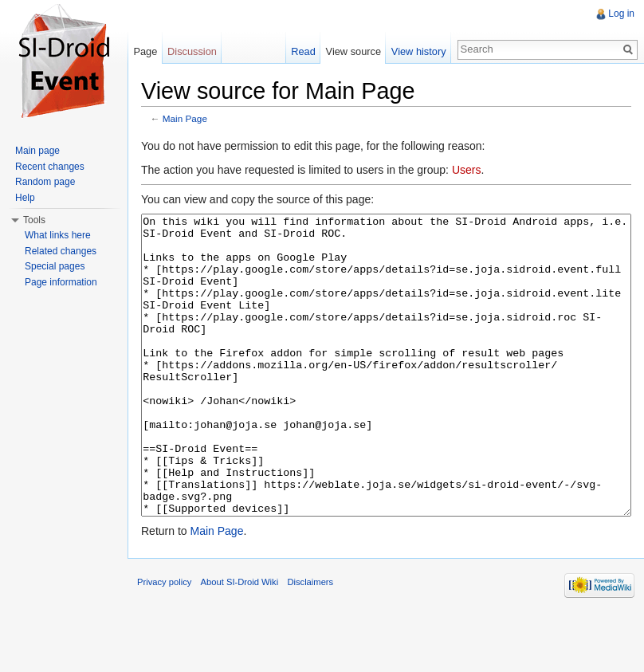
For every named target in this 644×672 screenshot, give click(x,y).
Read (303, 51)
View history (419, 51)
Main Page (185, 118)
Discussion (192, 51)
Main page (37, 151)
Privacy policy (164, 642)
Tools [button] (34, 220)
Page (145, 51)
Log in (621, 14)
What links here (58, 235)
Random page (45, 182)
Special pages (55, 266)
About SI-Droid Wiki (240, 642)
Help (25, 198)
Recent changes (50, 167)
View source (353, 51)
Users (467, 170)
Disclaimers (310, 642)
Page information (61, 282)
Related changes (61, 251)
